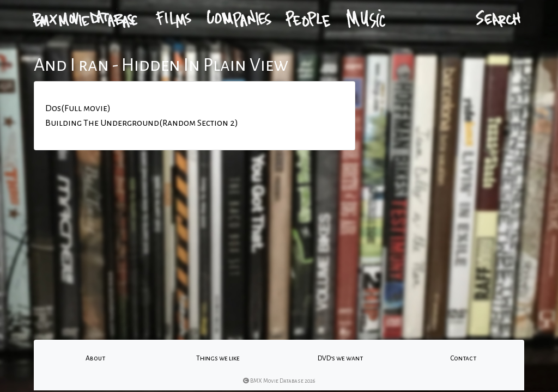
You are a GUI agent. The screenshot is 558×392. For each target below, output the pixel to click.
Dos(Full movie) (78, 108)
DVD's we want (340, 358)
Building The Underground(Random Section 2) (142, 123)
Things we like (218, 358)
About (95, 358)
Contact (463, 358)
